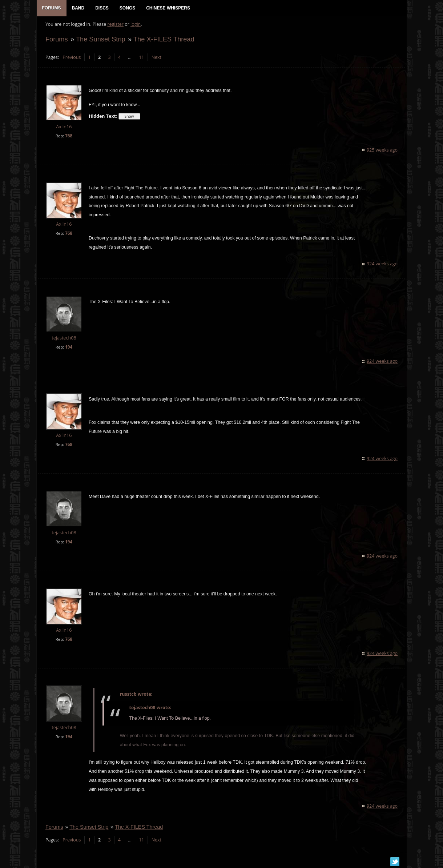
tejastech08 (62, 341)
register (114, 27)
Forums (55, 42)
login (134, 27)
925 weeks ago (384, 153)
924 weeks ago (384, 267)
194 (67, 350)
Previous (70, 60)
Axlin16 (62, 130)
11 (140, 60)
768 (67, 139)
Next (155, 60)
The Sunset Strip (99, 42)
